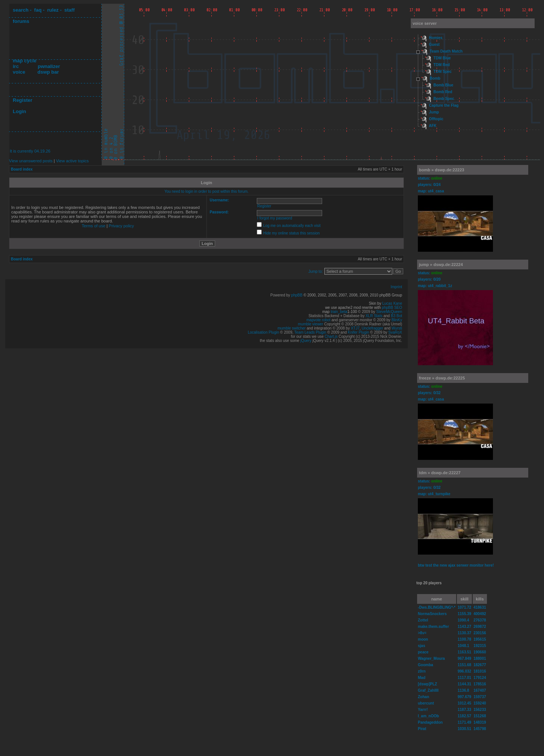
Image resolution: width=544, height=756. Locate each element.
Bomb (435, 78)
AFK (433, 126)
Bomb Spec (444, 99)
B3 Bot (396, 316)
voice (19, 72)
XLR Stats (374, 316)
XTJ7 (355, 328)
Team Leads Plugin (310, 332)
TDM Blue (442, 58)
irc (16, 66)
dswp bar (48, 72)
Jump (434, 112)
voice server (425, 23)
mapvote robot (318, 320)
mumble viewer (311, 324)
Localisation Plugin (263, 332)
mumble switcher (292, 328)
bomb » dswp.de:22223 (442, 170)
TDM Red (442, 65)
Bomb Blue (444, 85)
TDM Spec (443, 72)
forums (21, 21)
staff (69, 10)
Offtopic (436, 119)
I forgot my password (275, 218)
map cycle (25, 61)
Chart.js (331, 336)
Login (19, 111)
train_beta (339, 312)
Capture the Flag (444, 105)
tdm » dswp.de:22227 (440, 473)
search (21, 10)
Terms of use (94, 226)
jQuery (306, 341)
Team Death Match (446, 51)
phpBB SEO (392, 308)
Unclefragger (372, 328)
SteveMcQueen (389, 312)
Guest (434, 45)
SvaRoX (395, 332)
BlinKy (397, 320)
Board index (22, 169)
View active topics (72, 161)
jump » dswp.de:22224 (441, 265)
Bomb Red (443, 92)
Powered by (281, 295)
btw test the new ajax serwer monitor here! (456, 565)
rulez (53, 10)
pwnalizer (49, 66)
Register (23, 100)
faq (38, 10)
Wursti (397, 328)
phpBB (297, 295)
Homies (436, 38)
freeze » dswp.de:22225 (442, 378)
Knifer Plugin (358, 332)
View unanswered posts (31, 161)
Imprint (396, 287)
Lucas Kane (392, 303)
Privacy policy (121, 226)
